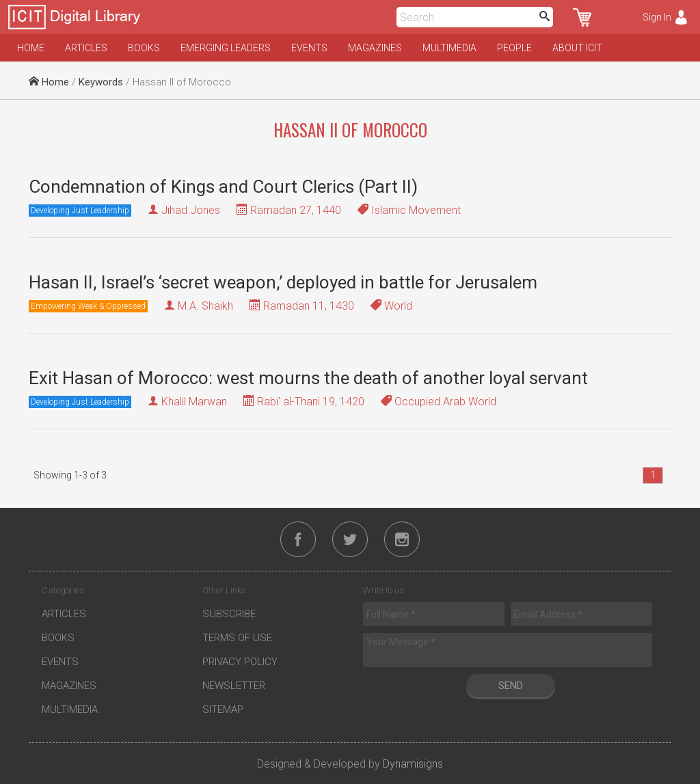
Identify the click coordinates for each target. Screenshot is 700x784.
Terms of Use (237, 638)
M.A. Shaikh (205, 306)
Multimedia (449, 48)
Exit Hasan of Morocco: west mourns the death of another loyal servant (308, 378)
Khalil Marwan (194, 402)
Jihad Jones (191, 210)
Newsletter (234, 686)
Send (511, 686)
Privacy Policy (240, 662)
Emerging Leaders (226, 48)
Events (309, 48)
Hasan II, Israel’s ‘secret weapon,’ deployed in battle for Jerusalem (283, 282)
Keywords (101, 82)
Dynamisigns (413, 764)
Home (31, 48)
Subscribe (229, 614)
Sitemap (223, 709)
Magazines (375, 48)
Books (144, 48)
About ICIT (577, 48)
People (514, 48)
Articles (86, 48)
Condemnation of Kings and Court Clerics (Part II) (223, 187)
